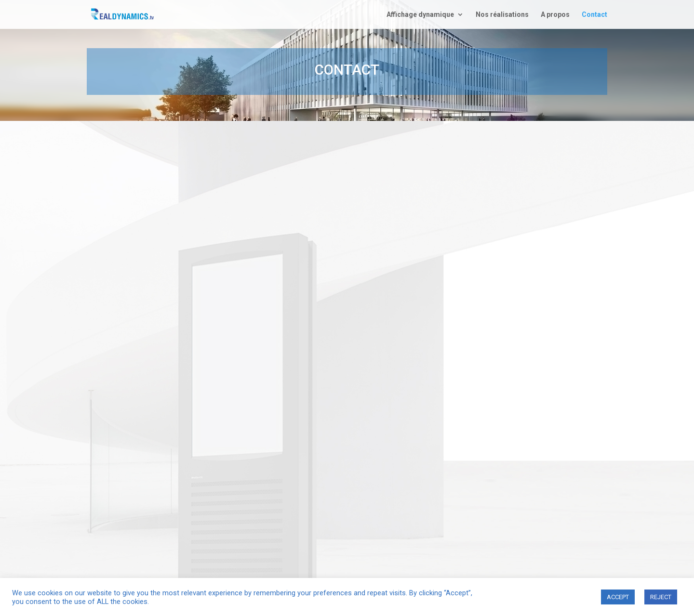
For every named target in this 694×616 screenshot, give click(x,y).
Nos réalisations (502, 15)
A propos (555, 15)
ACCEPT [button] (618, 597)
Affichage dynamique (420, 15)
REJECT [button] (661, 597)
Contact (594, 15)
